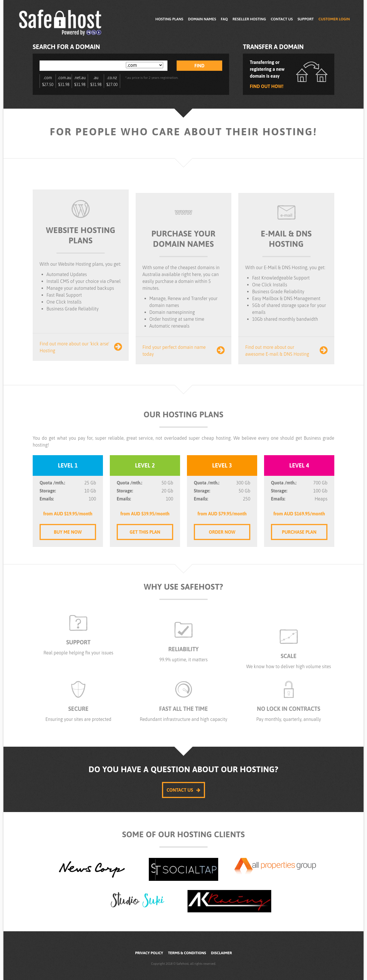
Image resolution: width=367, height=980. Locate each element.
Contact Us (282, 19)
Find (199, 66)
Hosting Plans (169, 19)
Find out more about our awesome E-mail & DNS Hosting (286, 351)
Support (306, 19)
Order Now (222, 532)
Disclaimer (221, 953)
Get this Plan (145, 532)
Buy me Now (68, 532)
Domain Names (202, 19)
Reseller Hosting (249, 19)
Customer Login (334, 19)
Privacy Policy (149, 953)
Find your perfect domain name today (184, 351)
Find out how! (267, 86)
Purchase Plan (299, 532)
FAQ (224, 19)
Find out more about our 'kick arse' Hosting (81, 347)
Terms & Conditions (187, 953)
